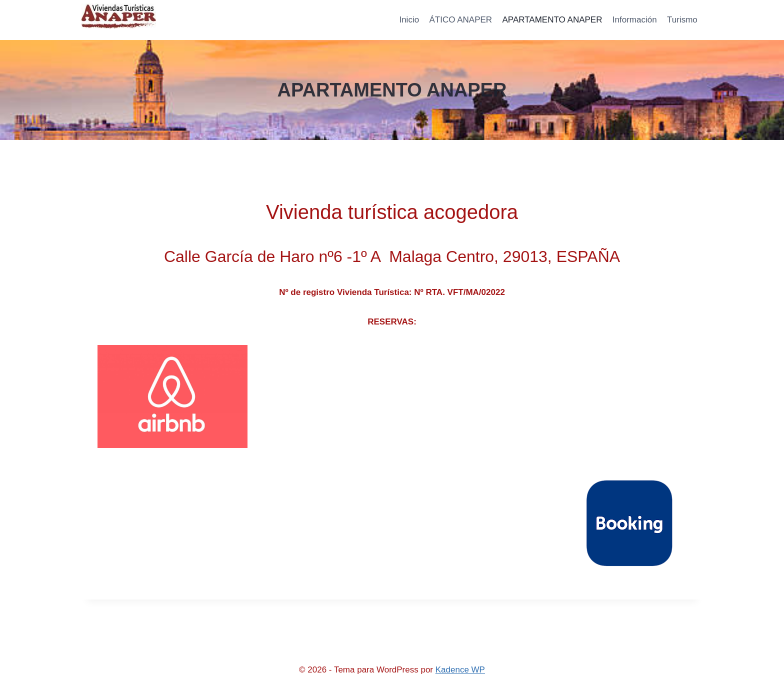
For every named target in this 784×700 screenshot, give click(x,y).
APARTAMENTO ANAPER (552, 20)
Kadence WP (460, 670)
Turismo (682, 20)
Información (635, 20)
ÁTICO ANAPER (460, 20)
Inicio (409, 20)
